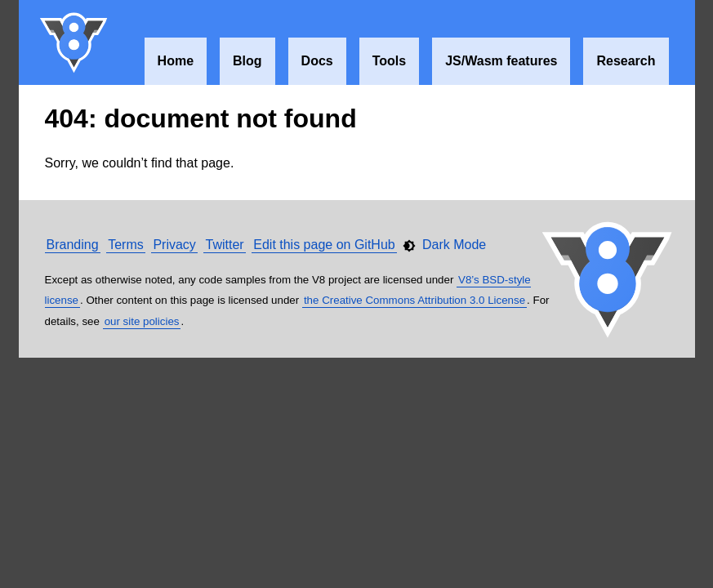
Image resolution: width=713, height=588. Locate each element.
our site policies (142, 321)
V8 (74, 42)
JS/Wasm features (501, 61)
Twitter (224, 245)
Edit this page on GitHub (324, 245)
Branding (73, 245)
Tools (389, 61)
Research (626, 61)
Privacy (174, 245)
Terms (126, 245)
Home (176, 61)
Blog (247, 61)
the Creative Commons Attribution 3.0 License (414, 300)
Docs (317, 61)
